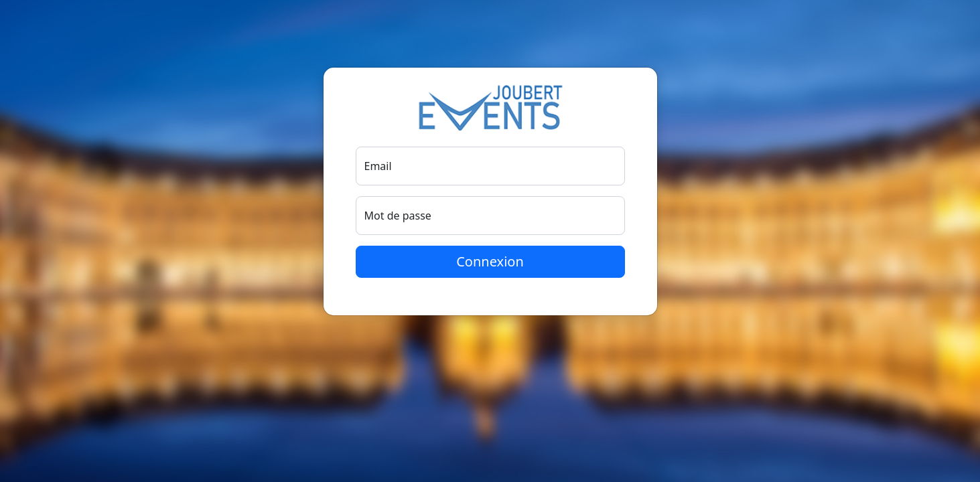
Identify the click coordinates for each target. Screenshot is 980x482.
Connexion (490, 261)
